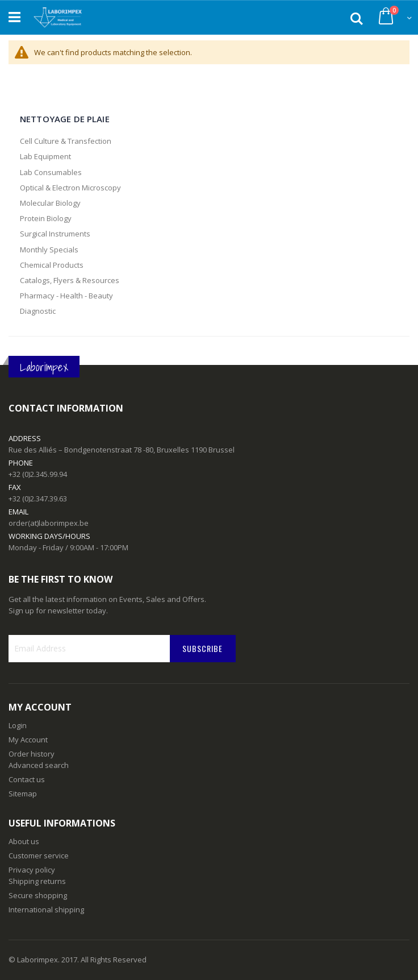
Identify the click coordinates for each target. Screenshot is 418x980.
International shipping (46, 910)
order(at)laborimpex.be (49, 523)
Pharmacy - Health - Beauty (66, 296)
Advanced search (39, 765)
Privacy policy (32, 870)
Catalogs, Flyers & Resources (70, 280)
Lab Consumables (51, 172)
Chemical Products (52, 265)
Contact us (27, 779)
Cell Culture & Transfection (66, 141)
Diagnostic (38, 311)
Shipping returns (37, 881)
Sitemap (23, 794)
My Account (28, 740)
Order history (32, 754)
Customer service (39, 856)
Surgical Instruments (55, 234)
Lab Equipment (45, 156)
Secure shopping (38, 895)
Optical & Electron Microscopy (70, 188)
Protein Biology (46, 218)
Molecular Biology (50, 203)
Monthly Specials (49, 250)
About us (24, 841)
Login (18, 725)
